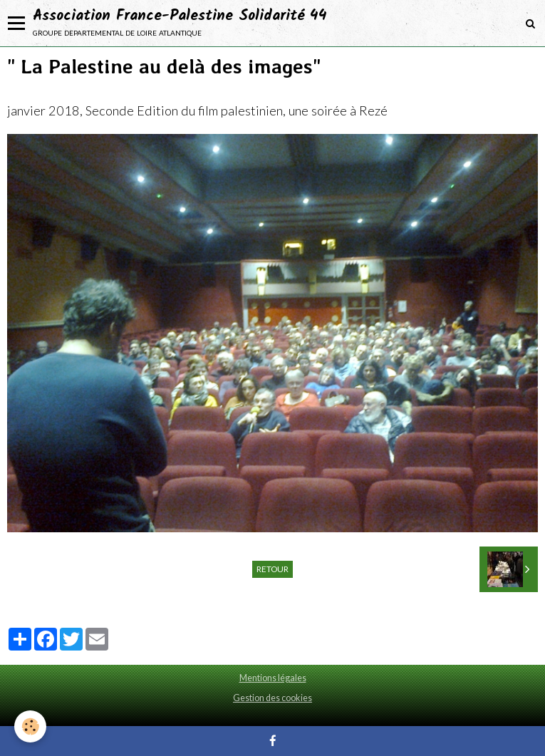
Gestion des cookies (272, 698)
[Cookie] (30, 726)
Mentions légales (273, 678)
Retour (272, 569)
